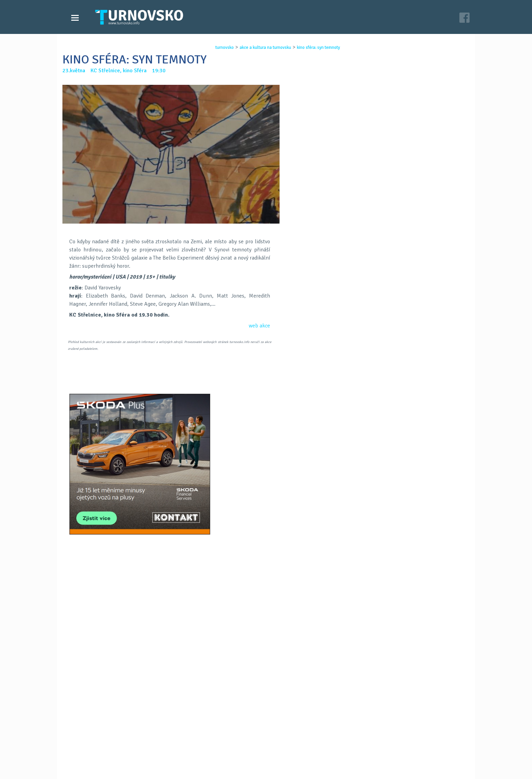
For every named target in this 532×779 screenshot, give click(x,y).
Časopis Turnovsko (232, 738)
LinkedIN (284, 487)
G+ (266, 487)
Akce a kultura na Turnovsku (108, 751)
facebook (348, 751)
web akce (259, 326)
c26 (351, 765)
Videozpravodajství (97, 744)
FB (248, 487)
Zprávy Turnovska (95, 738)
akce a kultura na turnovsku (259, 47)
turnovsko (218, 47)
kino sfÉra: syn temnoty (312, 47)
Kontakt (220, 744)
